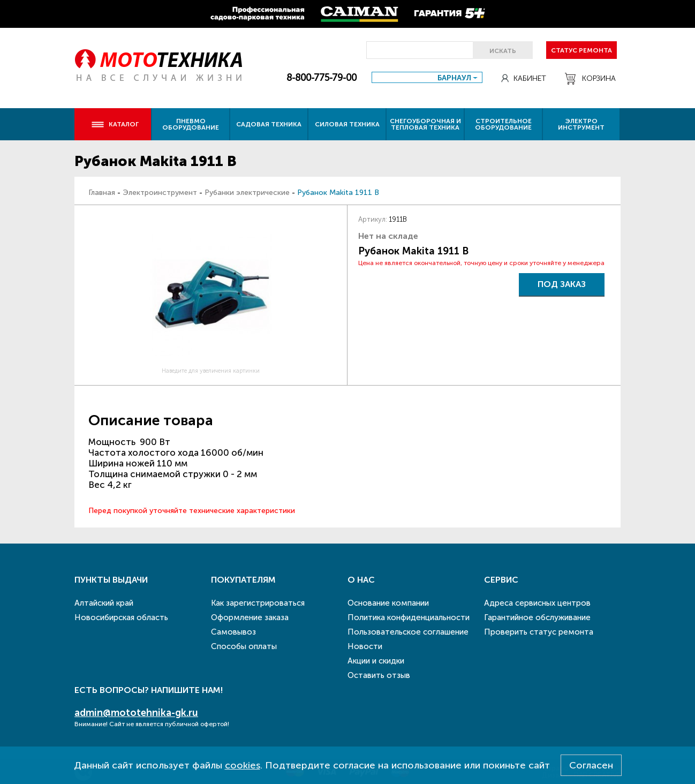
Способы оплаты (244, 646)
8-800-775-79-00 (322, 78)
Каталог (115, 124)
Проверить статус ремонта (539, 632)
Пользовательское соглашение (408, 632)
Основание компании (388, 603)
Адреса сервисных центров (537, 603)
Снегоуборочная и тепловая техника (425, 124)
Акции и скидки (376, 661)
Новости (365, 646)
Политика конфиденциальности (409, 617)
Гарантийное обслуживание (537, 617)
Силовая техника (347, 124)
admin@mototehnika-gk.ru (136, 713)
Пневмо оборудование (191, 124)
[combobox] (427, 77)
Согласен (591, 765)
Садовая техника (269, 124)
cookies (243, 765)
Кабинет (524, 78)
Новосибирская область (121, 617)
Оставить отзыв (379, 675)
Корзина (590, 79)
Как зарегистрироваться (258, 603)
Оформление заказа (250, 617)
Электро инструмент (581, 124)
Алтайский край (104, 603)
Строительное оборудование (503, 124)
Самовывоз (233, 632)
